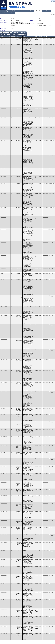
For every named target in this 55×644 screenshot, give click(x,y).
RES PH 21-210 (4, 392)
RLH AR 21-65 (4, 575)
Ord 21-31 (3, 279)
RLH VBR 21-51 (4, 445)
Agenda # (13, 37)
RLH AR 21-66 (4, 584)
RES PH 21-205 (4, 359)
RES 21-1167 (3, 184)
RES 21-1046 (3, 60)
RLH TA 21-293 (4, 542)
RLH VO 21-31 (4, 599)
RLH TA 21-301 (4, 437)
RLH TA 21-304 (4, 626)
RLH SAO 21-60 (4, 535)
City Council (14, 19)
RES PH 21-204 (4, 350)
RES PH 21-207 (4, 370)
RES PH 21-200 (4, 307)
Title (24, 37)
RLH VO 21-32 (4, 512)
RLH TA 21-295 (4, 617)
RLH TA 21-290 (4, 496)
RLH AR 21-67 (4, 592)
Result (41, 37)
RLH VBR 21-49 (4, 422)
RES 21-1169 (3, 193)
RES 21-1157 (3, 242)
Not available (13, 27)
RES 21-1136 (3, 127)
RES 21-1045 (3, 45)
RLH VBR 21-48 (4, 489)
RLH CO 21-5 (3, 408)
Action (36, 37)
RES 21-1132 (3, 118)
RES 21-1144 (3, 169)
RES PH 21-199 (4, 296)
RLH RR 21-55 (4, 466)
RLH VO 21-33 (4, 474)
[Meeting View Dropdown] (21, 35)
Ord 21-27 (3, 273)
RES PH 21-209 (4, 382)
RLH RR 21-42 (4, 527)
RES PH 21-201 (4, 315)
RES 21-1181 (3, 268)
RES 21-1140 (3, 140)
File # (2, 37)
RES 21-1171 (3, 207)
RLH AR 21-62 (4, 551)
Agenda (14, 25)
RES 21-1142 (3, 156)
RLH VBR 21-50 (4, 503)
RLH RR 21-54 (4, 482)
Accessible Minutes (47, 25)
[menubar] (13, 35)
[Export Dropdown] (13, 35)
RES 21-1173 (3, 229)
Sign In (53, 1)
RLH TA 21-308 (4, 634)
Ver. (9, 37)
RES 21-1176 (3, 217)
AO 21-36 (3, 38)
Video (14, 29)
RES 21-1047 (3, 75)
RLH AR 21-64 (4, 567)
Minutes (40, 25)
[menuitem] (3, 35)
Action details (46, 38)
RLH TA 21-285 (4, 429)
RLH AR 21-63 (4, 559)
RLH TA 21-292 (4, 459)
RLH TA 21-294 (4, 520)
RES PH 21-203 (4, 325)
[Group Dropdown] (9, 35)
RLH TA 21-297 (4, 415)
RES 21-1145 (3, 176)
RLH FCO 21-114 (4, 453)
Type (17, 37)
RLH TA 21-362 (4, 609)
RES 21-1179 (3, 255)
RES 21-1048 (3, 92)
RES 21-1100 (3, 108)
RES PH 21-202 (4, 339)
